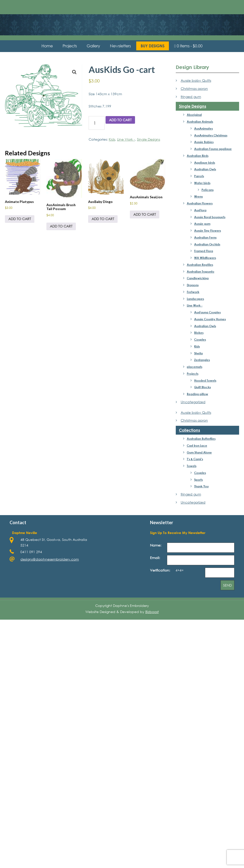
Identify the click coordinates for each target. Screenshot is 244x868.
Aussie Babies (204, 142)
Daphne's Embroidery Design (122, 21)
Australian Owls (205, 169)
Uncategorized (193, 402)
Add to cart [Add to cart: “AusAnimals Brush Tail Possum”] (61, 226)
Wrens (198, 196)
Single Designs (149, 139)
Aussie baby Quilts (196, 80)
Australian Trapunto (201, 271)
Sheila (198, 353)
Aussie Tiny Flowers (208, 230)
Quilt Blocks (203, 387)
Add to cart (120, 120)
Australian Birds (198, 156)
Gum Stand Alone (199, 452)
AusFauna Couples (207, 312)
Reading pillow (197, 394)
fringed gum (191, 97)
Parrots (199, 176)
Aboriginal (194, 115)
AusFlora (200, 210)
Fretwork (193, 292)
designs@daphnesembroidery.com (50, 559)
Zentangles (202, 360)
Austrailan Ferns (205, 237)
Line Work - (126, 139)
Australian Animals (200, 121)
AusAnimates (203, 128)
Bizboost (152, 612)
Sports (198, 480)
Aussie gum (202, 224)
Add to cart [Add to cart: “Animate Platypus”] (20, 219)
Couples (200, 339)
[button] (74, 72)
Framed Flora (204, 251)
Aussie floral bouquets (210, 217)
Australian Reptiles (200, 265)
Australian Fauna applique (213, 149)
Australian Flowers (200, 203)
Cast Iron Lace (197, 445)
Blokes (199, 333)
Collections (190, 430)
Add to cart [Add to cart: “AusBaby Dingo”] (103, 219)
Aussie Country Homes (210, 319)
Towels (192, 466)
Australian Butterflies (201, 439)
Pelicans (208, 190)
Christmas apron (194, 88)
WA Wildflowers (205, 258)
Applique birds (205, 162)
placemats (195, 367)
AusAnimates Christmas (211, 135)
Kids (112, 139)
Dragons (193, 285)
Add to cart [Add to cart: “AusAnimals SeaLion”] (145, 214)
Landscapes (195, 299)
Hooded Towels (205, 380)
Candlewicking (198, 278)
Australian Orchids (207, 244)
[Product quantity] (97, 123)
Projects (193, 374)
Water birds (202, 183)
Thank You (201, 486)
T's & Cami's (195, 459)
